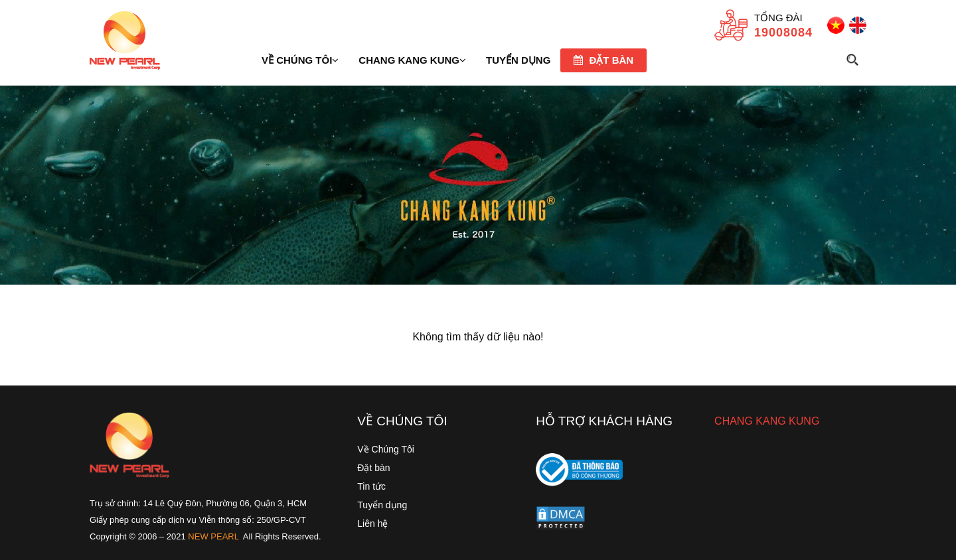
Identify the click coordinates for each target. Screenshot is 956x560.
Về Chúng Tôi (386, 449)
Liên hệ (372, 524)
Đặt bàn (603, 60)
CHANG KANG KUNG (767, 421)
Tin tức (371, 486)
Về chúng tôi (300, 60)
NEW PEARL (213, 536)
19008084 (783, 33)
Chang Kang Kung (412, 60)
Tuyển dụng (382, 505)
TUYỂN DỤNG (518, 60)
